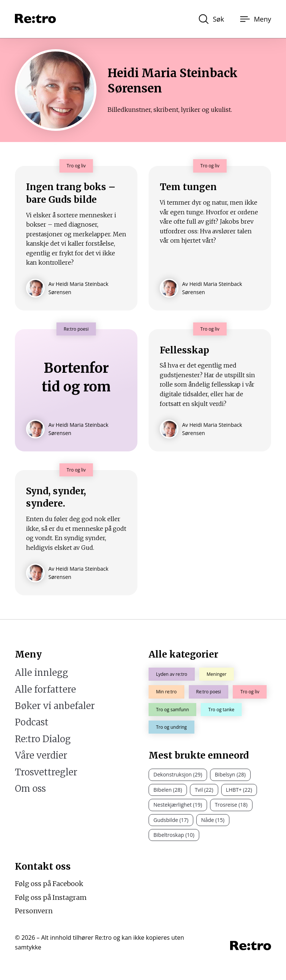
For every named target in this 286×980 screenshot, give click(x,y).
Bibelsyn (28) (230, 774)
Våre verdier (41, 755)
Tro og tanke (221, 710)
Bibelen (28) (168, 790)
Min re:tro (166, 692)
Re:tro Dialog (43, 739)
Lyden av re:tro (172, 674)
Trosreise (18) (231, 805)
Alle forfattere (45, 689)
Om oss (30, 789)
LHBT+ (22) (239, 790)
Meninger (217, 674)
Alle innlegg (42, 673)
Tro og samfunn (172, 710)
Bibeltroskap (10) (174, 835)
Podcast (32, 722)
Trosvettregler (46, 772)
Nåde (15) (213, 820)
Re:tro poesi (209, 692)
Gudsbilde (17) (171, 820)
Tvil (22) (204, 790)
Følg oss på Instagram (51, 897)
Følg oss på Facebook (49, 884)
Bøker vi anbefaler (55, 706)
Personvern (34, 911)
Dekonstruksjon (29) (178, 774)
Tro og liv (250, 692)
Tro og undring (171, 727)
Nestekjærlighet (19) (178, 805)
